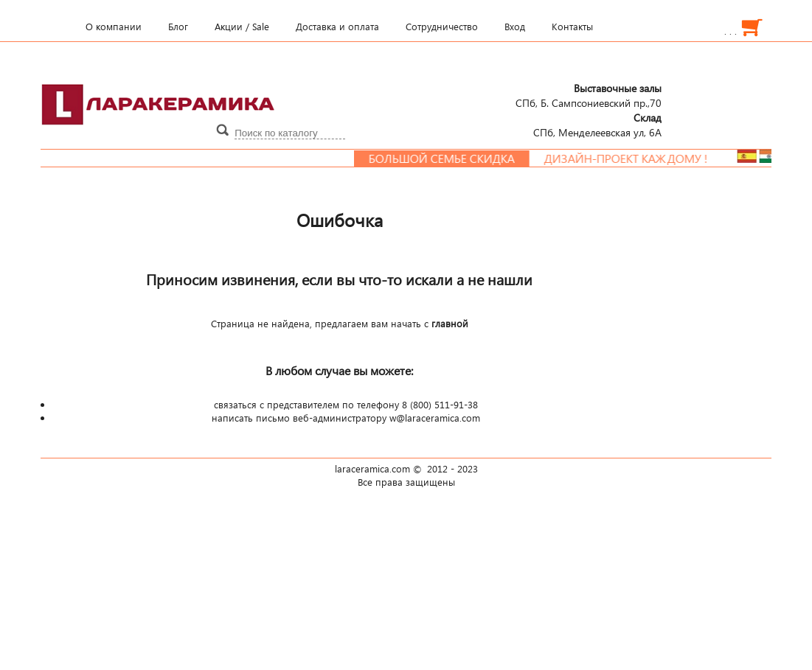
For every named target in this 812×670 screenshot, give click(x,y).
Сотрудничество (442, 27)
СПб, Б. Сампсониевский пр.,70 (589, 95)
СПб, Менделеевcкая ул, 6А (597, 125)
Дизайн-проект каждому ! (632, 158)
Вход (515, 27)
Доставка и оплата (337, 27)
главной (450, 324)
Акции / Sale (242, 27)
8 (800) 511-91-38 (440, 405)
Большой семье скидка (448, 158)
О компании (114, 27)
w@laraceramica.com (435, 418)
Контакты (572, 27)
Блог (178, 27)
